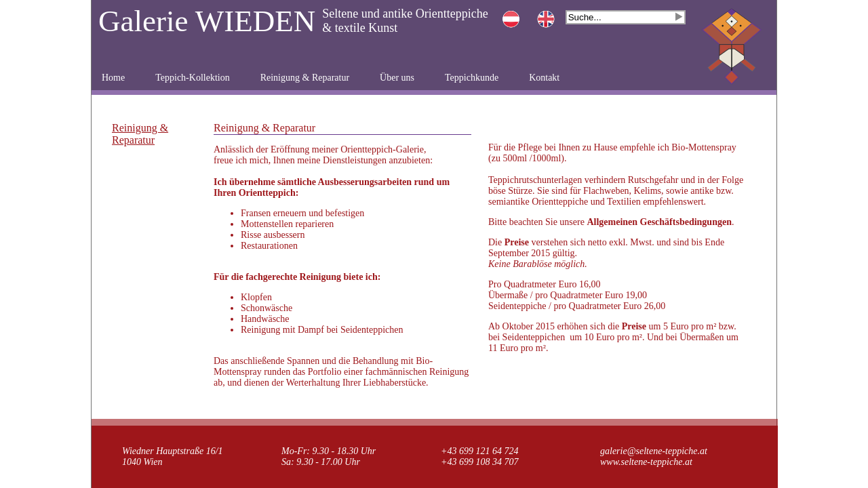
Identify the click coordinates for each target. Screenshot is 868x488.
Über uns (397, 78)
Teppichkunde (472, 78)
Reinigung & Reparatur (305, 78)
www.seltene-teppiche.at (646, 462)
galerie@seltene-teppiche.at (654, 451)
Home (113, 78)
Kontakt (544, 78)
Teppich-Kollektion (192, 78)
